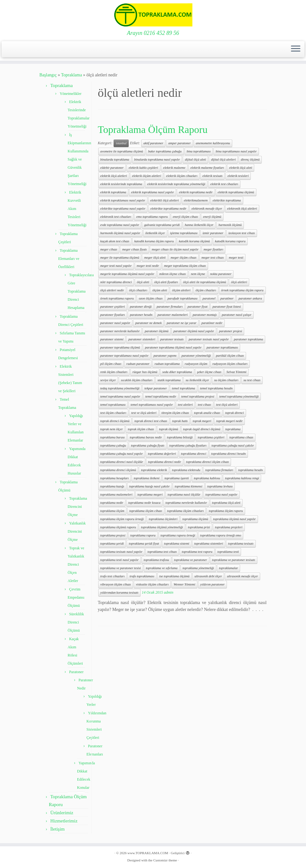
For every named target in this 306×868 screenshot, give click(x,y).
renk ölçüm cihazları (114, 372)
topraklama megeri (150, 494)
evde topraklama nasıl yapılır (120, 225)
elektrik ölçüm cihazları (182, 176)
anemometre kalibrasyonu (213, 143)
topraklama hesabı (250, 470)
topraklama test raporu (197, 552)
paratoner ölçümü (157, 331)
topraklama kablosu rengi (242, 478)
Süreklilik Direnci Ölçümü (76, 622)
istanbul (121, 143)
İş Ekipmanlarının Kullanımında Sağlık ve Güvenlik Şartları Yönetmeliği (80, 159)
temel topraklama (184, 388)
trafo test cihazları (113, 576)
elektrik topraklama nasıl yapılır (153, 192)
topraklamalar (229, 568)
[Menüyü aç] (296, 49)
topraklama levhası (220, 486)
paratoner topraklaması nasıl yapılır (125, 356)
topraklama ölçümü (195, 519)
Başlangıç (48, 75)
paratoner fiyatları (113, 315)
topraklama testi (228, 552)
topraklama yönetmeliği (198, 568)
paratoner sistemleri (142, 339)
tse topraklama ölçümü (174, 576)
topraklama (233, 429)
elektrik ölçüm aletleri (147, 176)
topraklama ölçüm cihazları (186, 511)
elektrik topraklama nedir (196, 192)
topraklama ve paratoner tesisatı (234, 560)
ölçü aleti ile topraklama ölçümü (204, 282)
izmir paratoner (213, 233)
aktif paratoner (153, 143)
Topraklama (71, 75)
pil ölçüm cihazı (111, 364)
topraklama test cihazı (162, 552)
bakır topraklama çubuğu (165, 151)
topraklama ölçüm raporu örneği (122, 519)
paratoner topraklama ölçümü (120, 347)
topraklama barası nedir (146, 437)
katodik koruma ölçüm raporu (154, 241)
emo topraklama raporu (152, 217)
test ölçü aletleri (227, 405)
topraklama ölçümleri (163, 519)
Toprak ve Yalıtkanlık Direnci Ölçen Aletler (76, 564)
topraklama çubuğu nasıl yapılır (122, 454)
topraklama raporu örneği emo (221, 535)
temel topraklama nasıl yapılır (120, 396)
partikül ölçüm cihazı (230, 356)
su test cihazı (252, 380)
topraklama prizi (199, 527)
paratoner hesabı (141, 315)
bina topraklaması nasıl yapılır (236, 151)
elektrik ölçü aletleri (114, 176)
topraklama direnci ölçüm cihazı (207, 462)
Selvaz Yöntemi (236, 372)
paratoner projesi (231, 331)
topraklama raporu (143, 535)
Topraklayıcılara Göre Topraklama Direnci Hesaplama (81, 291)
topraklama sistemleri (209, 544)
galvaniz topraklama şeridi (162, 225)
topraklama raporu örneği (178, 535)
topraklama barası (113, 437)
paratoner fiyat (198, 307)
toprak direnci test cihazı (151, 421)
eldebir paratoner (112, 168)
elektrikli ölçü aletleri (165, 200)
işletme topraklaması (184, 233)
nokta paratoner (221, 274)
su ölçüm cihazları (226, 380)
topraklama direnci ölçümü (118, 470)
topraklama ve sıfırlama (162, 568)
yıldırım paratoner (212, 584)
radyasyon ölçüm (196, 364)
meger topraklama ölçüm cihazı (185, 266)
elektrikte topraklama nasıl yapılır (123, 209)
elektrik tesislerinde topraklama (121, 184)
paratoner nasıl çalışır (237, 315)
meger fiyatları (214, 249)
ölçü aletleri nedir (112, 290)
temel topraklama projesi (198, 396)
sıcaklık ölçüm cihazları (137, 380)
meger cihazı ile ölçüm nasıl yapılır (175, 249)
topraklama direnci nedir (165, 462)
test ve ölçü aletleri (144, 413)
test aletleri (185, 405)
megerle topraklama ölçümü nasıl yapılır (127, 274)
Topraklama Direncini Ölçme (78, 507)
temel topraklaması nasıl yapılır (152, 405)
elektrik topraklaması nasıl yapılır (123, 200)
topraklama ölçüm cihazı (146, 511)
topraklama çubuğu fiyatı (148, 445)
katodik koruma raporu (230, 241)
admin (169, 592)
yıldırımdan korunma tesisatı (119, 593)
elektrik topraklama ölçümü (236, 192)
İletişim (57, 829)
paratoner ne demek (148, 323)
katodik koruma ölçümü (194, 241)
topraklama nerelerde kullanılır (186, 503)
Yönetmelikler (70, 94)
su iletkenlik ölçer (197, 380)
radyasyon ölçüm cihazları (230, 364)
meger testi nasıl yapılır (116, 266)
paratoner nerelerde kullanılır (120, 331)
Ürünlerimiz (62, 813)
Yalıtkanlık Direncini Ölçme (77, 531)
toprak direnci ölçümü (115, 421)
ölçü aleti (143, 282)
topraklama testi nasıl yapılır (120, 560)
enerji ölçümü (212, 217)
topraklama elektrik (154, 470)
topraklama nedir (112, 503)
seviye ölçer (108, 380)
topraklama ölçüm (113, 511)
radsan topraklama (167, 364)
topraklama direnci (194, 454)
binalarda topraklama (115, 159)
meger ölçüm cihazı (184, 258)
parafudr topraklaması (183, 298)
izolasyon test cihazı (242, 233)
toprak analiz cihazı (207, 413)
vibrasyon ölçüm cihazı (116, 584)
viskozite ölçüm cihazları (152, 584)
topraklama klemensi (189, 486)
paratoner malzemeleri (173, 315)
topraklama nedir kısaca (145, 503)
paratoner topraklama (248, 339)
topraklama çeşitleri (211, 437)
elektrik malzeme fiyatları (207, 168)
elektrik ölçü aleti (241, 168)
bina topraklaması (199, 151)
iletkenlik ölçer (155, 233)
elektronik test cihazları (116, 217)
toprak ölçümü (169, 429)
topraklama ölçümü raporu (118, 527)
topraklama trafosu (156, 560)
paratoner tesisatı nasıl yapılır (209, 339)
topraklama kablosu (207, 478)
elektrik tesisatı (212, 176)
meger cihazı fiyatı (134, 249)
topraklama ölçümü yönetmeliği (162, 527)
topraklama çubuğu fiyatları (188, 445)
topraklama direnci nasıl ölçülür (122, 462)
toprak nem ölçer (112, 429)
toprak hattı (180, 421)
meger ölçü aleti (155, 258)
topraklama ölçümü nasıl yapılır (234, 519)
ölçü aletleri (239, 282)
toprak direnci (235, 413)
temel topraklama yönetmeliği (239, 396)
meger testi (236, 258)
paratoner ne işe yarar (182, 323)
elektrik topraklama (113, 192)
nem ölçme (198, 274)
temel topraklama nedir (161, 396)
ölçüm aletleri (181, 290)
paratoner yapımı (165, 356)
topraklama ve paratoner (191, 560)
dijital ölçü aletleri (223, 159)
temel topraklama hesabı (217, 388)
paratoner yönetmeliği (196, 356)
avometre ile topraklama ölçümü (122, 151)
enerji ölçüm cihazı (185, 217)
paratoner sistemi (112, 339)
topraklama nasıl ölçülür (184, 494)
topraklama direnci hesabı (228, 454)
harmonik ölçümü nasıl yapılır (120, 233)
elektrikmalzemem (196, 200)
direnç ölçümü (250, 159)
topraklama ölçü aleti (226, 503)
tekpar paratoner (156, 388)
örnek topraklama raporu (117, 298)
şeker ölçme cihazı (209, 372)
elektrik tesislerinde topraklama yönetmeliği (176, 184)
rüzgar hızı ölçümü (145, 372)
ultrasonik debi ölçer (208, 576)
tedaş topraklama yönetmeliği (120, 388)
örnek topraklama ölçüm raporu (242, 290)
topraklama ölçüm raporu (226, 511)
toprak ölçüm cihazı (141, 429)
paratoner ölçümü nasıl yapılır (194, 331)
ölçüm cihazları (206, 290)
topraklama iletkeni (147, 478)
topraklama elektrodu (186, 470)
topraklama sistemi (177, 544)
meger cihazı (109, 249)
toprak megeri (202, 421)
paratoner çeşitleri (113, 307)
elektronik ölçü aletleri (242, 209)
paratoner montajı (205, 315)
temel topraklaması (113, 405)
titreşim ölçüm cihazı (175, 413)
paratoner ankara (250, 298)
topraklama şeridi (112, 544)
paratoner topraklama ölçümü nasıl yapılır (173, 347)
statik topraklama (169, 380)
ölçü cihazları (138, 290)
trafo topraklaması (142, 576)
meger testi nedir (148, 266)
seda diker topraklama (177, 372)
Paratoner (76, 672)
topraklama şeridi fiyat (144, 544)
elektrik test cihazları (224, 184)
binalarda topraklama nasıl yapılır (157, 159)
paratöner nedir (212, 323)
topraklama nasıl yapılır (222, 494)
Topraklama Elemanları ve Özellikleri (69, 259)
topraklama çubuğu (113, 445)
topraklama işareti (177, 478)
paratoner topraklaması (222, 347)
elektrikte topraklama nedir (168, 209)
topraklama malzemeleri (116, 494)
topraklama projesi (113, 535)
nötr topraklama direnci (116, 282)
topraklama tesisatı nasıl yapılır (121, 552)
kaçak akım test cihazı (115, 241)
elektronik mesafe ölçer (207, 209)
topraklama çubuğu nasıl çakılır (233, 445)
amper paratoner (179, 143)
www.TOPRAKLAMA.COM (148, 853)
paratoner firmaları (170, 307)
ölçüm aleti (160, 290)
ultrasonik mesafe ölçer (242, 576)
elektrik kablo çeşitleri (143, 168)
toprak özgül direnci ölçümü (202, 429)
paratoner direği (141, 307)
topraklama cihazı (241, 437)
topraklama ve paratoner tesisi (121, 568)
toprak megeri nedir (229, 421)
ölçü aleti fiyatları (166, 282)
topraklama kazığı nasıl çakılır (150, 486)
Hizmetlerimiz (64, 821)
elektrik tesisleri (238, 176)
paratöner (227, 298)
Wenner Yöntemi (184, 584)
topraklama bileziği (180, 437)
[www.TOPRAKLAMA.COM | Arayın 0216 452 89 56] (153, 15)
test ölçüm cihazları (113, 413)
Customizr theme (165, 860)
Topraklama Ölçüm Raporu (153, 129)
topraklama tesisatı (241, 544)
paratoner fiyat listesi (227, 307)
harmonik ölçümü (230, 225)
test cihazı (204, 405)
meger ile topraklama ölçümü (120, 258)
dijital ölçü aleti (195, 159)
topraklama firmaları (219, 470)
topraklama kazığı (112, 486)
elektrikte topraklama (227, 200)
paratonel (209, 298)
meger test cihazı (213, 258)
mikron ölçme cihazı (173, 274)
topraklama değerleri (162, 454)
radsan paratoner (138, 364)
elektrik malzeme (174, 168)
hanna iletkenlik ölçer (199, 225)
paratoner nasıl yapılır (115, 323)
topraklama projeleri (229, 527)
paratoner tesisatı (172, 339)
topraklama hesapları (115, 478)
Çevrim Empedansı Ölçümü (76, 597)
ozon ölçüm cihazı (151, 298)
